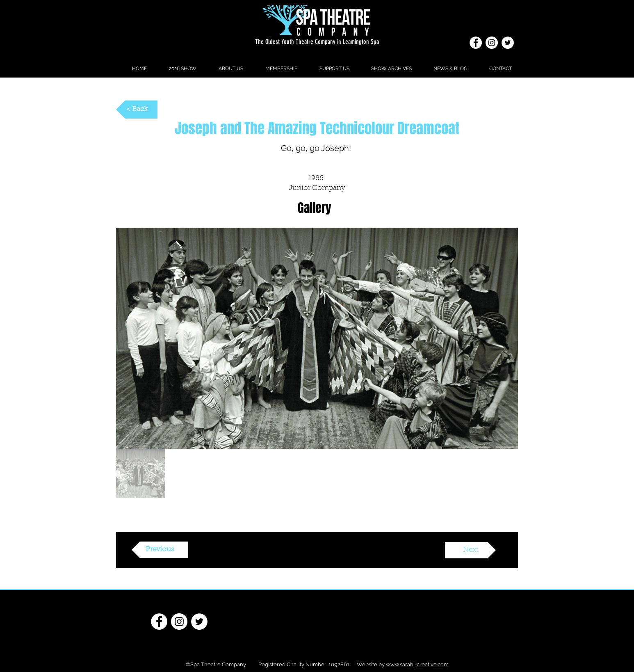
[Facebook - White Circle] (476, 43)
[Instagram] (492, 43)
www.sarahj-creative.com (417, 664)
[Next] (470, 550)
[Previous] (160, 550)
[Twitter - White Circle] (508, 43)
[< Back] (137, 110)
